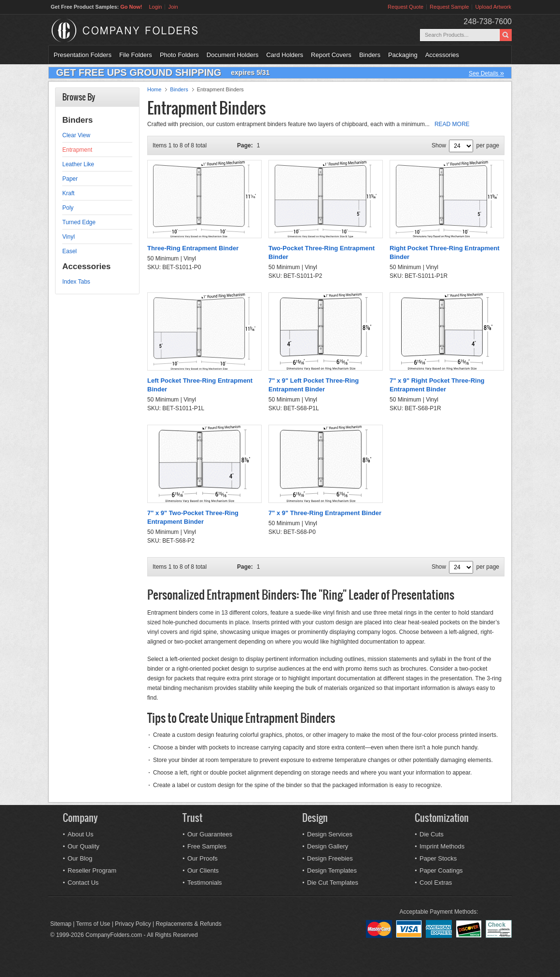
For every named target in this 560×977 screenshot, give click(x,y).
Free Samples (207, 846)
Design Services (330, 834)
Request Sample (449, 7)
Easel (70, 251)
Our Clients (203, 870)
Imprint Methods (442, 846)
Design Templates (332, 870)
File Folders (136, 55)
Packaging (403, 55)
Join (173, 7)
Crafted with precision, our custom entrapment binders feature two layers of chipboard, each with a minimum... (308, 124)
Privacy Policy (133, 924)
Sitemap (61, 924)
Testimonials (205, 883)
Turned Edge (79, 222)
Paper (70, 179)
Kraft (68, 193)
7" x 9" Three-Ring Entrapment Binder (325, 513)
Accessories (442, 55)
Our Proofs (203, 858)
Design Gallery (328, 846)
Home (154, 89)
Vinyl (69, 237)
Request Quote (406, 7)
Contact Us (83, 883)
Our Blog (80, 858)
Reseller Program (92, 870)
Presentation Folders (83, 55)
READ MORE (452, 124)
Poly (68, 208)
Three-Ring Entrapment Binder (193, 248)
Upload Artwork (493, 7)
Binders (370, 55)
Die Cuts (432, 834)
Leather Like (78, 164)
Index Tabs (76, 282)
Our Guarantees (210, 834)
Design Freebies (330, 858)
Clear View (76, 135)
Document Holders (233, 55)
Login (155, 7)
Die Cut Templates (333, 883)
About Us (80, 834)
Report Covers (331, 55)
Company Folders (150, 30)
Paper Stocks (438, 858)
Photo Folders (179, 55)
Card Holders (285, 55)
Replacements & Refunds (189, 924)
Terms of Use (93, 924)
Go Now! (131, 7)
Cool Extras (436, 883)
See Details (486, 73)
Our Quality (84, 846)
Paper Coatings (441, 870)
